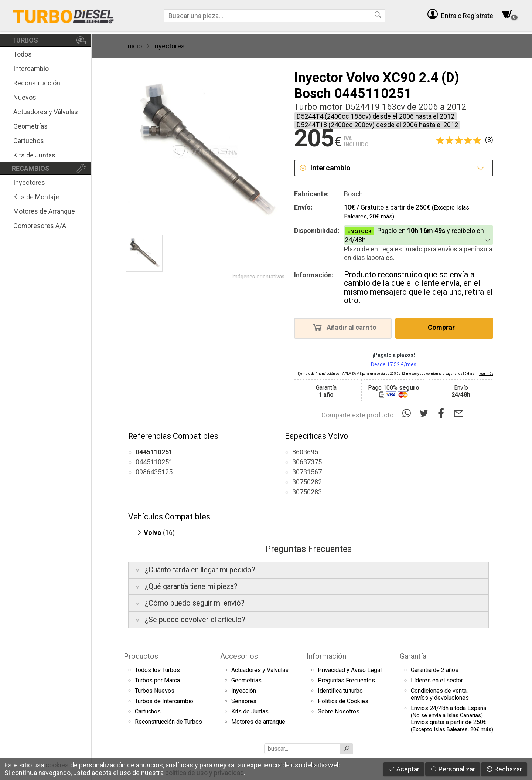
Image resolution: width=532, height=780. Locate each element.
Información (326, 656)
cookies (57, 765)
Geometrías (30, 126)
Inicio (134, 46)
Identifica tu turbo (340, 691)
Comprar (444, 327)
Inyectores (29, 182)
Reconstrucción (37, 83)
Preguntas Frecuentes (346, 680)
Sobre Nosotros (339, 711)
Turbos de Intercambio (164, 701)
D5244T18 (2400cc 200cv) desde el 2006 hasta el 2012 (377, 125)
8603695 (305, 452)
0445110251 (154, 462)
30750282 (307, 482)
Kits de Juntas (34, 155)
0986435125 (154, 472)
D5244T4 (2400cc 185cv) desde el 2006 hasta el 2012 (376, 116)
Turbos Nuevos (155, 691)
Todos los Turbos (157, 670)
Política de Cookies (343, 701)
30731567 (307, 472)
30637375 (307, 462)
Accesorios (239, 656)
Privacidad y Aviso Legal (350, 670)
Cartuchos (29, 141)
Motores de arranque (258, 722)
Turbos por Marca (157, 680)
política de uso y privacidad (204, 773)
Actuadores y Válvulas (46, 112)
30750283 (307, 492)
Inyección (244, 691)
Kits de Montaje (36, 197)
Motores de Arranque (44, 211)
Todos (23, 54)
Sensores (244, 701)
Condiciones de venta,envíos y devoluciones (440, 694)
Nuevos (25, 97)
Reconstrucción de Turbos (168, 722)
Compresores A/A (40, 226)
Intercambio (31, 69)
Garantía (413, 656)
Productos (141, 656)
